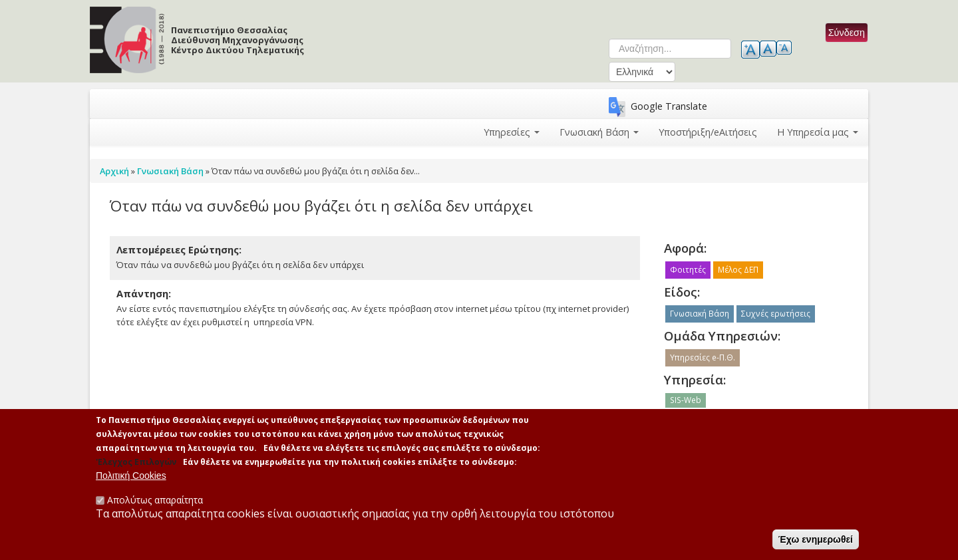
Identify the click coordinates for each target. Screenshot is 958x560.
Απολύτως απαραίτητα (155, 503)
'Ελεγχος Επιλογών (136, 465)
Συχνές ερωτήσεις (776, 314)
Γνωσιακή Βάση (599, 132)
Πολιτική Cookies (131, 479)
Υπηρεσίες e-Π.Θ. (703, 357)
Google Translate (669, 106)
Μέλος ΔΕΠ (738, 270)
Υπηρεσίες (512, 132)
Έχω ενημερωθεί (816, 543)
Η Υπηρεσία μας (818, 132)
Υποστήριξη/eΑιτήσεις (708, 132)
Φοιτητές (688, 270)
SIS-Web (686, 400)
